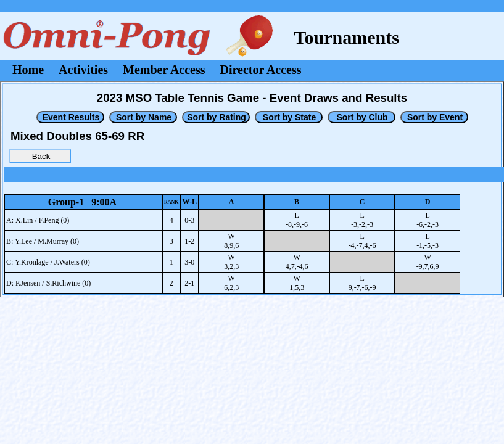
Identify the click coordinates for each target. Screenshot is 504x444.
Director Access (261, 70)
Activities (83, 70)
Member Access (164, 70)
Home (28, 70)
